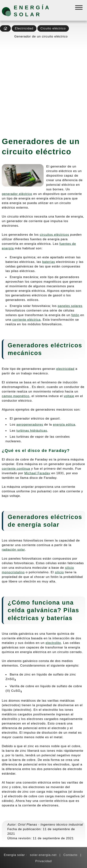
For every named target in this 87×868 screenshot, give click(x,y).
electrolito (53, 643)
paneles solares (70, 306)
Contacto (70, 855)
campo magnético (16, 396)
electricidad (65, 369)
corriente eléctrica (26, 320)
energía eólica (64, 424)
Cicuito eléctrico (53, 28)
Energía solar (32, 11)
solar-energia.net (43, 855)
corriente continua (16, 469)
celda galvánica (33, 610)
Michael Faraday (37, 473)
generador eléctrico (17, 194)
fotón (75, 315)
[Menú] (79, 8)
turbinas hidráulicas (32, 431)
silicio (59, 572)
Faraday (58, 451)
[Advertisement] (43, 87)
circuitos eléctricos (54, 235)
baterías (49, 262)
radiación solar (13, 550)
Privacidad (43, 861)
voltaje (69, 396)
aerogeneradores (30, 424)
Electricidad (24, 28)
